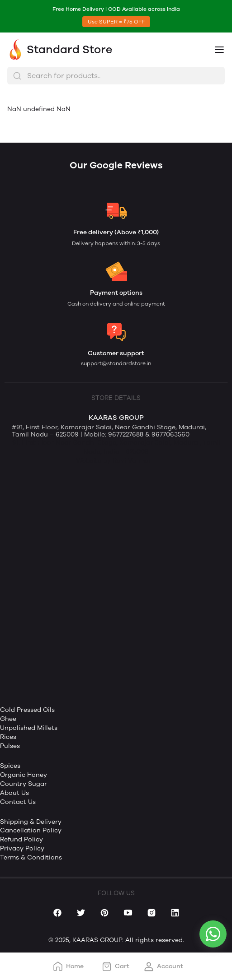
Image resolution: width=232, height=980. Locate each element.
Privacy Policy (22, 848)
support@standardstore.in (116, 363)
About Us (14, 793)
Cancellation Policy (31, 830)
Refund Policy (21, 839)
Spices (10, 766)
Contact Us (18, 802)
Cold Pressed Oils (27, 710)
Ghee (8, 719)
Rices (8, 737)
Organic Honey (24, 775)
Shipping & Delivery (31, 822)
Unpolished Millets (29, 728)
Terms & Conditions (31, 857)
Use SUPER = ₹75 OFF (116, 22)
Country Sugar (24, 784)
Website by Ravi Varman (115, 461)
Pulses (10, 746)
